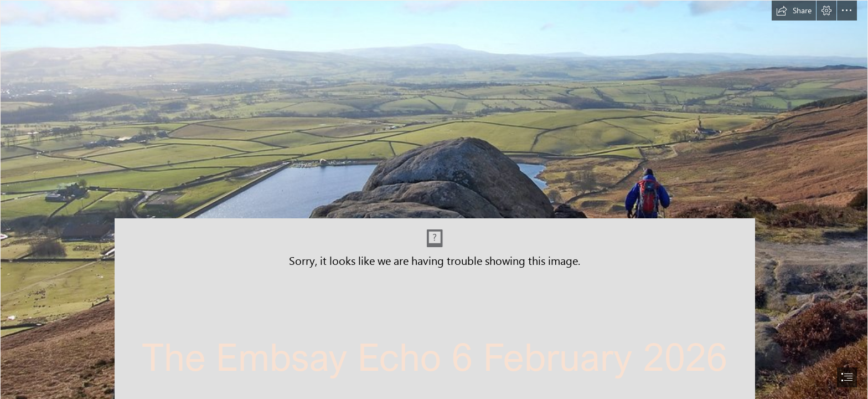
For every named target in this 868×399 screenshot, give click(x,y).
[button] (794, 11)
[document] (434, 199)
